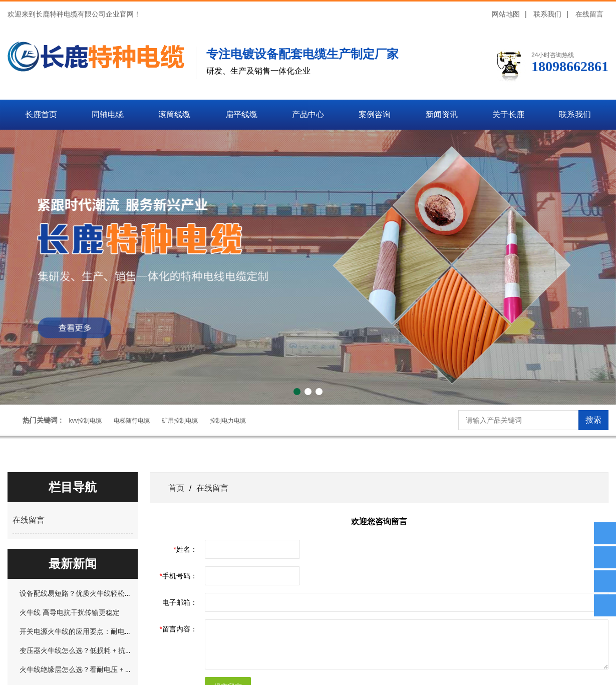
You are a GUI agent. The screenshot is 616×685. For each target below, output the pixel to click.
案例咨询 (375, 114)
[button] (297, 392)
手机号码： (179, 576)
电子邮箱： (180, 602)
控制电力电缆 (228, 421)
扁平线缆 (241, 114)
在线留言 (589, 14)
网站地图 (506, 14)
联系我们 (547, 14)
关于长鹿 (508, 114)
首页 (176, 488)
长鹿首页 (41, 114)
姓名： (186, 549)
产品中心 (308, 114)
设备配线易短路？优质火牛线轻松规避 (79, 593)
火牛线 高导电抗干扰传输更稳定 (70, 612)
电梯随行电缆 (132, 421)
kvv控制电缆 (85, 421)
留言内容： (179, 629)
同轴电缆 (108, 114)
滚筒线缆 (174, 114)
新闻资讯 (442, 114)
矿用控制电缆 (180, 421)
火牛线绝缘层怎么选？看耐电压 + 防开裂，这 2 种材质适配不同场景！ (128, 669)
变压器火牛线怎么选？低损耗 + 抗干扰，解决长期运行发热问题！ (121, 650)
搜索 (593, 420)
